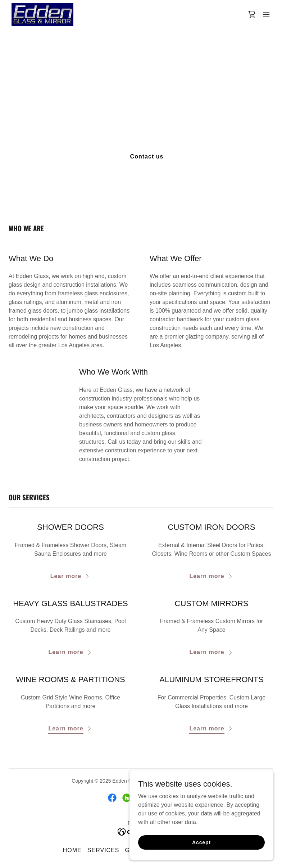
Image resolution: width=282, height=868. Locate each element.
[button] (266, 14)
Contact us (147, 156)
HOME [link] (72, 850)
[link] (42, 14)
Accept (201, 842)
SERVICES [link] (103, 850)
